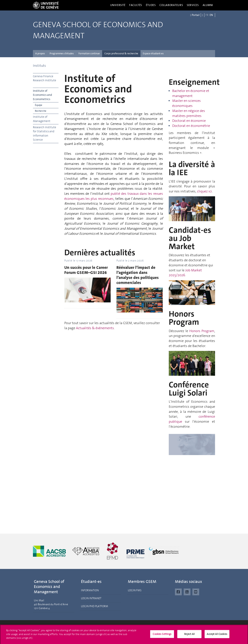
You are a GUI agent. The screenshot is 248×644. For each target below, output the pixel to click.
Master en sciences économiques (186, 103)
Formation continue (89, 53)
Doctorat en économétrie (191, 126)
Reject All (189, 636)
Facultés (136, 5)
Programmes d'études (62, 53)
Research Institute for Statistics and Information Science (45, 133)
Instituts (39, 66)
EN (211, 15)
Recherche (41, 111)
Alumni (208, 5)
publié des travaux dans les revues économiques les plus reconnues (114, 196)
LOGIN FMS (135, 590)
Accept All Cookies (217, 636)
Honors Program (202, 331)
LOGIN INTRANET (91, 598)
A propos (40, 53)
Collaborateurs (171, 5)
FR (207, 15)
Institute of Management (42, 119)
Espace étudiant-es (153, 53)
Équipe (39, 105)
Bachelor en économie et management (191, 93)
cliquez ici (205, 191)
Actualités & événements (95, 328)
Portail (195, 15)
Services (193, 5)
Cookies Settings (162, 636)
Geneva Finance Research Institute (45, 78)
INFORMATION (90, 590)
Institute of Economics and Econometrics (42, 95)
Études (151, 5)
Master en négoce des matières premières (189, 113)
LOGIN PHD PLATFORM (95, 606)
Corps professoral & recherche (121, 53)
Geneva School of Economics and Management (98, 30)
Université (118, 5)
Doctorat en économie (189, 121)
